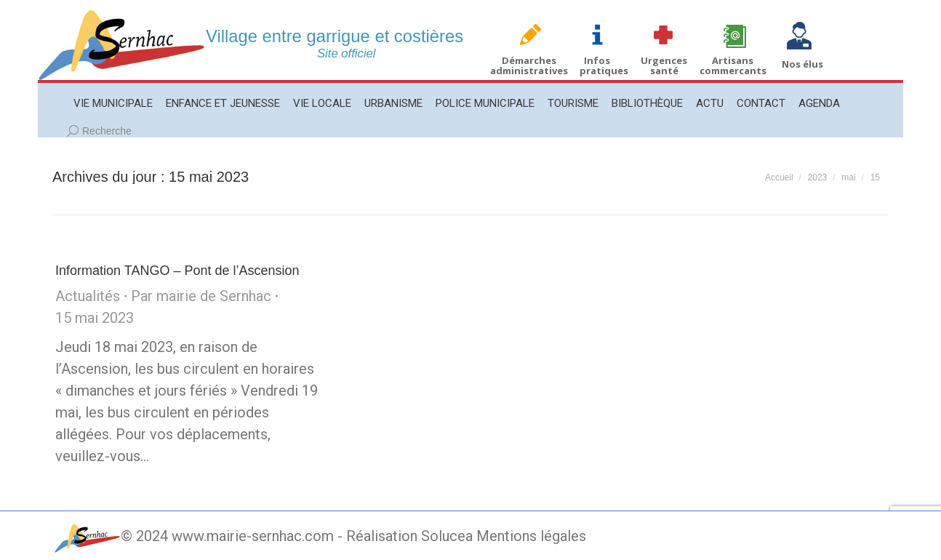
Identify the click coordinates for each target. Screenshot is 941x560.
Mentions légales (531, 536)
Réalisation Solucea (409, 536)
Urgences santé (664, 65)
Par (201, 296)
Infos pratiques (604, 65)
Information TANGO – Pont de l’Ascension (177, 271)
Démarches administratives (529, 65)
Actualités (88, 296)
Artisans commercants (733, 65)
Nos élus (802, 64)
